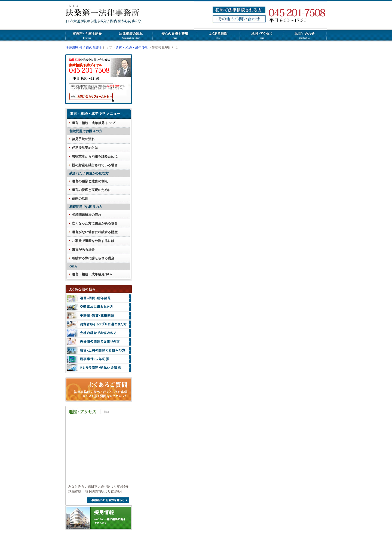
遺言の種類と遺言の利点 (90, 181)
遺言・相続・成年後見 (132, 48)
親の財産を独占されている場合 (95, 165)
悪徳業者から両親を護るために (95, 156)
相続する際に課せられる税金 (93, 258)
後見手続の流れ (83, 139)
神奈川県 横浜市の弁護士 (84, 48)
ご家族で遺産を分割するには (93, 241)
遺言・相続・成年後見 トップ (94, 123)
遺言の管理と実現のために (91, 190)
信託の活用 (80, 199)
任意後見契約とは (85, 148)
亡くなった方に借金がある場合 (95, 223)
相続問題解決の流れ (87, 215)
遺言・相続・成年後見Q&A (92, 274)
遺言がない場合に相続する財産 (95, 232)
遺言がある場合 (83, 250)
